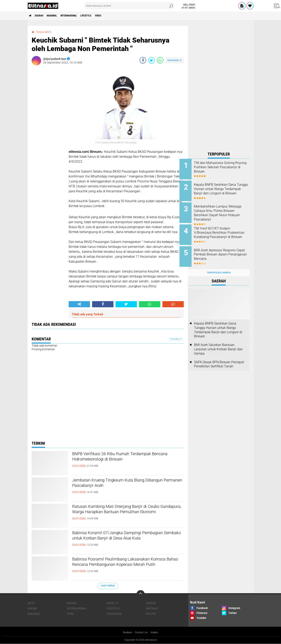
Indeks (155, 632)
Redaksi (127, 632)
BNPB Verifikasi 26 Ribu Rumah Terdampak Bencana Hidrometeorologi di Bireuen (122, 458)
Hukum (32, 608)
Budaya (72, 603)
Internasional (79, 16)
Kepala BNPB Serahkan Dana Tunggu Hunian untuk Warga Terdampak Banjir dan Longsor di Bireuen (223, 190)
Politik (151, 614)
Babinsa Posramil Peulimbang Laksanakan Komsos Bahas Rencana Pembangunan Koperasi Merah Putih (122, 566)
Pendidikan (114, 614)
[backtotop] (141, 594)
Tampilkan (176, 339)
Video (115, 16)
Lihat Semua (108, 585)
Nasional (58, 16)
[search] (129, 6)
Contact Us (141, 632)
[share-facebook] (143, 60)
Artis (31, 603)
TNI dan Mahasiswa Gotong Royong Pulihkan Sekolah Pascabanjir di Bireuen (223, 167)
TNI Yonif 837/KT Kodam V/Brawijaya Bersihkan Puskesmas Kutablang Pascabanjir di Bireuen (220, 231)
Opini (70, 614)
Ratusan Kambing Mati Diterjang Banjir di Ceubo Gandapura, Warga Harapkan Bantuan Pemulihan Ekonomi (128, 514)
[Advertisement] (219, 88)
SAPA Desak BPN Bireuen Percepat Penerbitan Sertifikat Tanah (219, 358)
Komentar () (175, 60)
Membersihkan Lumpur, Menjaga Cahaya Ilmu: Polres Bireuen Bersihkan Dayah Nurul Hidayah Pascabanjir (223, 211)
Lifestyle (100, 16)
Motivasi (152, 608)
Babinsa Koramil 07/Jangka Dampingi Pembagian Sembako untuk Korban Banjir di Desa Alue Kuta (123, 540)
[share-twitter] (151, 60)
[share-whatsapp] (160, 60)
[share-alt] (79, 304)
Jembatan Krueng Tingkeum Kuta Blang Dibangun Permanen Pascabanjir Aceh (118, 484)
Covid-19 (112, 603)
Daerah (42, 16)
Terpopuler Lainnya (219, 266)
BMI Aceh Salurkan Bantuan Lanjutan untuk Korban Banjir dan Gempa (218, 343)
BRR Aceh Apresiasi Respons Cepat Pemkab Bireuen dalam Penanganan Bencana (224, 250)
